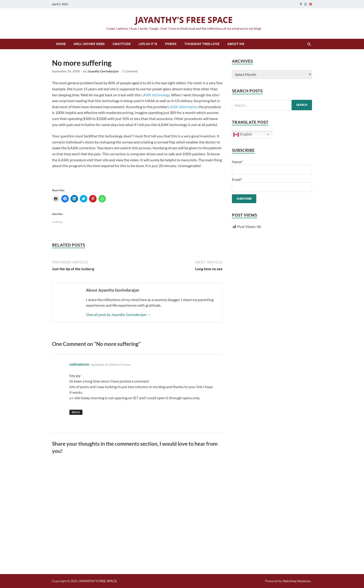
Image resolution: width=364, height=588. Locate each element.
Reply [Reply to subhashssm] (76, 412)
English (243, 135)
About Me (236, 44)
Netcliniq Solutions (297, 581)
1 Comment (130, 71)
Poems (171, 44)
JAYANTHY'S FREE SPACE (184, 20)
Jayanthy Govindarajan (103, 71)
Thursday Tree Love (202, 44)
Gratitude (122, 44)
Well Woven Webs (89, 44)
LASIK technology (156, 95)
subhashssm (79, 364)
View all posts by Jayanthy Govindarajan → (118, 314)
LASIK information (183, 107)
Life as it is (148, 44)
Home (61, 44)
